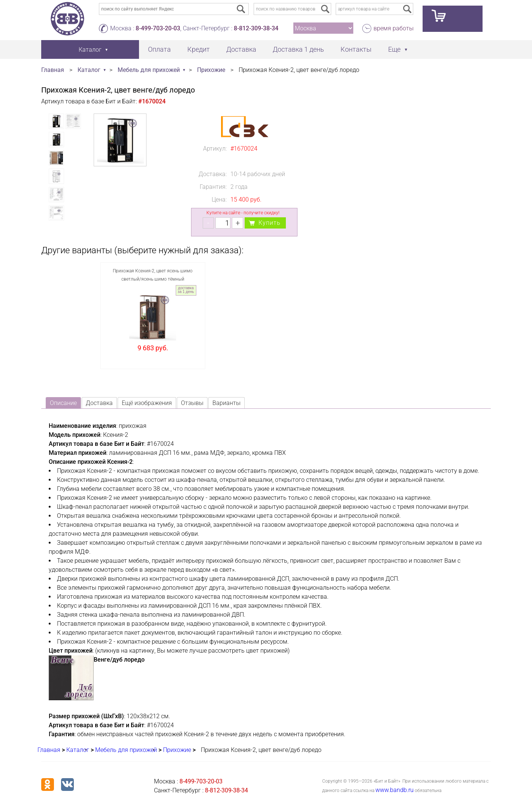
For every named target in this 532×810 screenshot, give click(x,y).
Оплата (159, 49)
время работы (394, 28)
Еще (394, 49)
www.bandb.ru (395, 790)
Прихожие (211, 70)
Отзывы (192, 403)
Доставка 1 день (298, 49)
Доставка (241, 49)
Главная (53, 70)
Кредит (199, 49)
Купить (270, 223)
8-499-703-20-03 (158, 28)
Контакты (356, 49)
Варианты (226, 403)
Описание (63, 403)
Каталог (89, 70)
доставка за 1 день (186, 290)
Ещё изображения (147, 403)
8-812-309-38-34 (256, 28)
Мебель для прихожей (149, 70)
